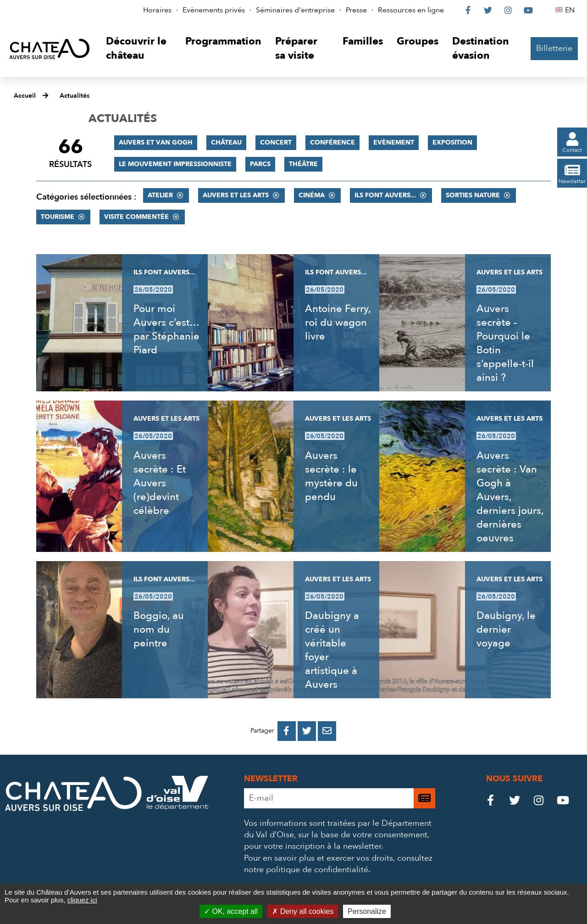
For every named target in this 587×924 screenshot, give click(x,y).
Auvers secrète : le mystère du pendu (331, 476)
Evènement (394, 142)
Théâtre (303, 164)
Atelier (160, 195)
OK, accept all (231, 911)
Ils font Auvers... (385, 195)
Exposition (452, 142)
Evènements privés (214, 10)
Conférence (332, 142)
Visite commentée (136, 217)
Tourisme (58, 217)
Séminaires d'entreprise (295, 10)
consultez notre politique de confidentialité (338, 864)
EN (571, 10)
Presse (356, 10)
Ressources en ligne (411, 10)
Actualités (75, 96)
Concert (276, 142)
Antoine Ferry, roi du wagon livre (338, 323)
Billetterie (554, 48)
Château (226, 142)
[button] (139, 49)
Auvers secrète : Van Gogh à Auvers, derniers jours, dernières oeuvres (510, 497)
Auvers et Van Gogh (156, 142)
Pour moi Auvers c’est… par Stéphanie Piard (166, 329)
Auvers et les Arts (236, 195)
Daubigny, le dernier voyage (506, 629)
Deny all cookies (303, 911)
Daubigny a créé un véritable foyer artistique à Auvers (332, 650)
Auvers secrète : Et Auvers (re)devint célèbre (160, 483)
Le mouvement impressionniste (175, 164)
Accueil (25, 96)
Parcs (260, 164)
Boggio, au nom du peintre (159, 629)
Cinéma (312, 195)
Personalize (367, 911)
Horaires (157, 10)
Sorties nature (473, 195)
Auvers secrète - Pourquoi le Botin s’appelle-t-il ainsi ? (505, 343)
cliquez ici (82, 900)
